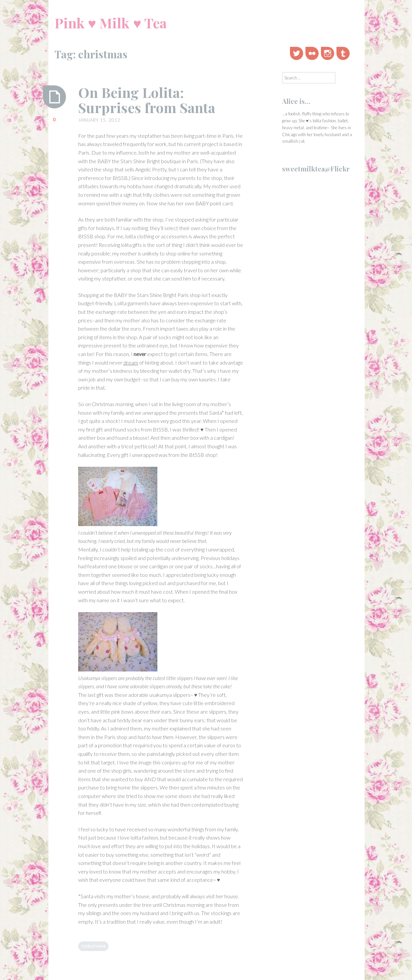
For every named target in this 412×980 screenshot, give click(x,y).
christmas (93, 946)
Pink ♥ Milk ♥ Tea (111, 23)
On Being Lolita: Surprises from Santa (147, 100)
